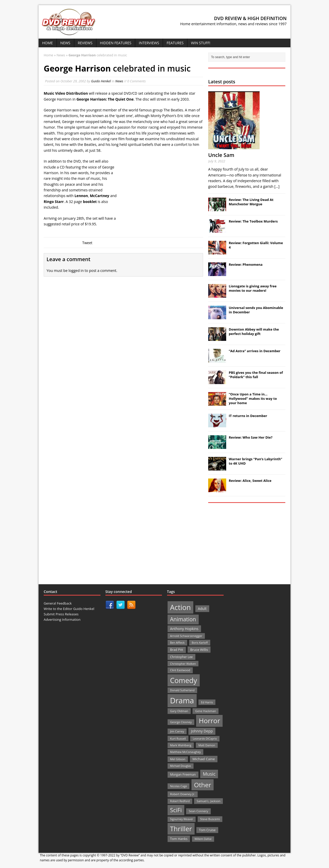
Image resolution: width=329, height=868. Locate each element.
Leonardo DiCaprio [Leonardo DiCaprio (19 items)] (205, 739)
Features (175, 43)
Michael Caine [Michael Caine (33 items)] (204, 759)
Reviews (85, 43)
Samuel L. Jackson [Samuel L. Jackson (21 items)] (208, 801)
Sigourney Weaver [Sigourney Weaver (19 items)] (182, 819)
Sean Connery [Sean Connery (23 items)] (198, 811)
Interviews (149, 43)
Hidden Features (116, 43)
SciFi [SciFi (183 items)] (176, 810)
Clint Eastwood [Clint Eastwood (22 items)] (180, 670)
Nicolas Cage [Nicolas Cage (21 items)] (179, 786)
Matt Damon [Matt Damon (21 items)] (207, 745)
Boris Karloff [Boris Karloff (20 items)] (200, 643)
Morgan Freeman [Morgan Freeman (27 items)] (183, 774)
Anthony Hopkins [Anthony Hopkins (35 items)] (184, 629)
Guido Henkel (101, 81)
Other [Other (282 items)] (203, 785)
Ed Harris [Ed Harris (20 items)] (207, 702)
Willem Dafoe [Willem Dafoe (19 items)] (203, 839)
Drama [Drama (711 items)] (182, 701)
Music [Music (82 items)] (209, 774)
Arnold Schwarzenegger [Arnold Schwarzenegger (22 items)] (186, 636)
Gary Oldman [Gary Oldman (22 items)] (179, 711)
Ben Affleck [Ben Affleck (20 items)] (177, 643)
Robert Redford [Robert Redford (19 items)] (180, 801)
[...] (277, 186)
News (65, 43)
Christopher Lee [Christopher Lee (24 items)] (181, 657)
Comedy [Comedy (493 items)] (184, 680)
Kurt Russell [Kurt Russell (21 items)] (178, 738)
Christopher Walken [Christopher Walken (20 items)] (183, 664)
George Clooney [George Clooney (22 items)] (181, 722)
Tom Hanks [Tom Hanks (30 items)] (179, 839)
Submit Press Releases (61, 614)
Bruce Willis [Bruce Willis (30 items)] (199, 650)
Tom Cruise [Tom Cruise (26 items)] (207, 830)
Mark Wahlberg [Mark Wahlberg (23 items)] (181, 745)
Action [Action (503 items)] (181, 607)
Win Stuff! (201, 43)
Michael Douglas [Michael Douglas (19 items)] (181, 766)
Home (48, 43)
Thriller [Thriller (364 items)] (181, 829)
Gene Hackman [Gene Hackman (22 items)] (205, 711)
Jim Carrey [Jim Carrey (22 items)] (177, 731)
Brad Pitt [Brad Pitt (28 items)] (177, 650)
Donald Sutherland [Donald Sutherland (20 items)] (182, 690)
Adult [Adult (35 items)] (202, 609)
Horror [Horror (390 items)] (209, 721)
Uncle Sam (221, 155)
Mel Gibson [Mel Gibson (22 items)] (178, 759)
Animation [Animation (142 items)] (183, 619)
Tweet (87, 243)
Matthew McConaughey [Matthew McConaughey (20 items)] (186, 752)
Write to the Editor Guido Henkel (69, 609)
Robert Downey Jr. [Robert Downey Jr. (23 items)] (183, 794)
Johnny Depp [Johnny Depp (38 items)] (202, 731)
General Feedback (58, 603)
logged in (76, 271)
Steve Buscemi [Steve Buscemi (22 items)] (210, 819)
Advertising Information (62, 619)
